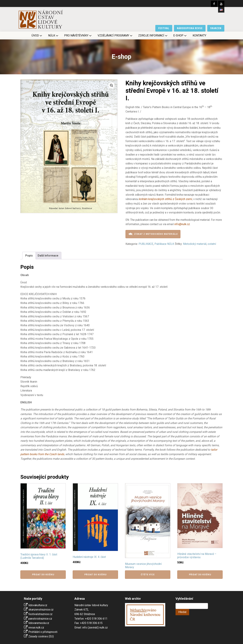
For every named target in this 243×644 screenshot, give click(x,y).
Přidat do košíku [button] (43, 575)
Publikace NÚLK (164, 244)
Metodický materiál (195, 244)
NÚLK (54, 36)
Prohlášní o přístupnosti (43, 632)
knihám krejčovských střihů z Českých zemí (166, 199)
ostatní (212, 244)
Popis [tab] (29, 256)
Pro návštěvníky (78, 36)
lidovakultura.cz (38, 605)
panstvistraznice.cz (40, 619)
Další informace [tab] (48, 256)
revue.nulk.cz (36, 628)
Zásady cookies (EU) (41, 636)
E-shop (180, 36)
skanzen (216, 28)
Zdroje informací (153, 36)
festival (164, 28)
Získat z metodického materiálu (153, 234)
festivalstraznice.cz (40, 614)
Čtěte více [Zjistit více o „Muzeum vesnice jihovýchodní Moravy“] (148, 575)
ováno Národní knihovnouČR (145, 615)
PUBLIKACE (146, 244)
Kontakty (199, 35)
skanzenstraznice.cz (41, 610)
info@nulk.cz (182, 224)
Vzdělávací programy (115, 36)
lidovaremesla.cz (39, 623)
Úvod (37, 36)
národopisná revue (190, 28)
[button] (112, 85)
